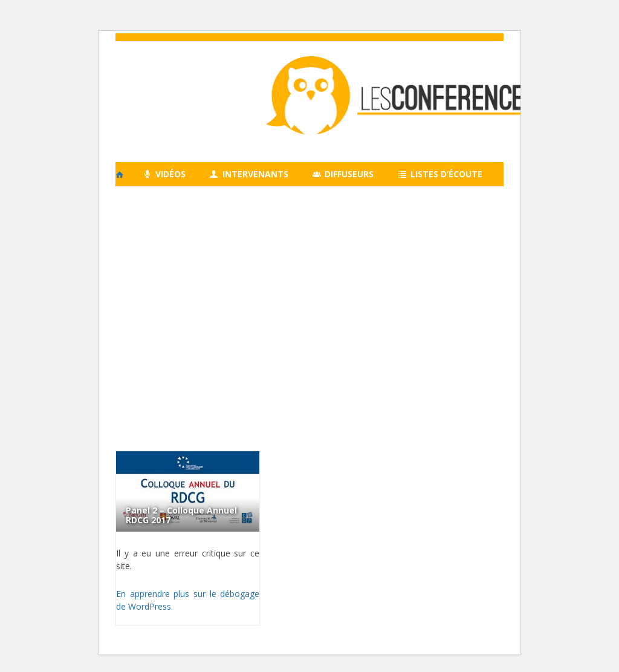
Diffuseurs (343, 174)
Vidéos (164, 174)
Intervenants (249, 174)
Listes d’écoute (440, 174)
